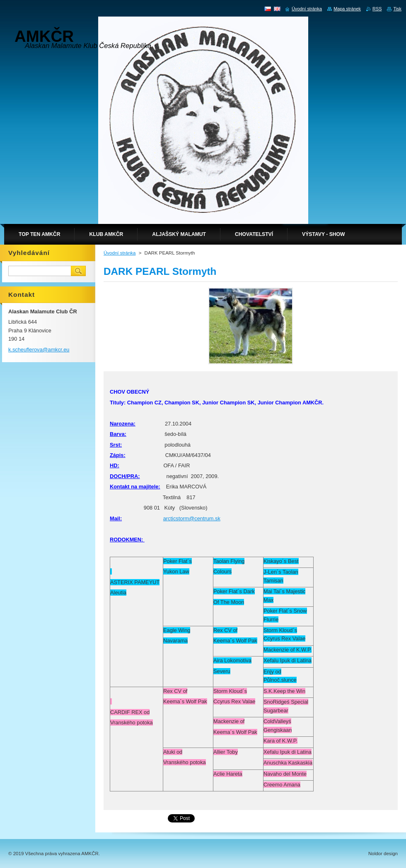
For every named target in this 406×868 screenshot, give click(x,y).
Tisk (397, 9)
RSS (377, 9)
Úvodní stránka (120, 253)
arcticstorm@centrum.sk (192, 518)
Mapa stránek (347, 9)
